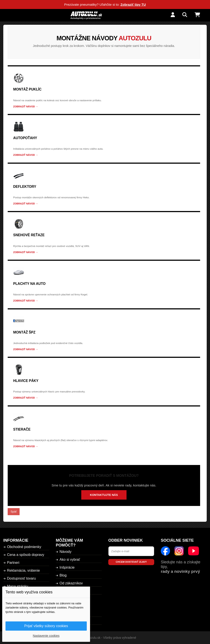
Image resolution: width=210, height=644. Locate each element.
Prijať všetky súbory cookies (46, 626)
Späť (14, 512)
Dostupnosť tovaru (21, 578)
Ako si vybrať (70, 560)
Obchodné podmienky (24, 547)
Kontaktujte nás (104, 495)
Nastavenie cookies (46, 636)
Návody (65, 552)
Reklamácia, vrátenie (23, 570)
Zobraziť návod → (26, 106)
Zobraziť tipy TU (133, 4)
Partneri (13, 563)
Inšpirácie (67, 567)
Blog (63, 575)
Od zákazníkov (71, 583)
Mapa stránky (18, 586)
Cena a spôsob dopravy (26, 555)
